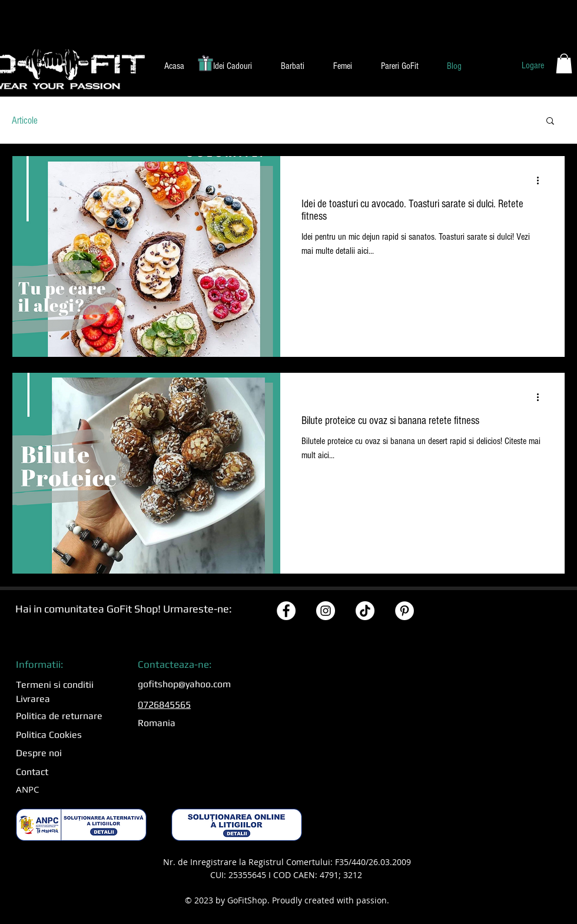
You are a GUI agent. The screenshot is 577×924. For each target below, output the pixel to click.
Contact (32, 772)
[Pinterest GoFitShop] (404, 611)
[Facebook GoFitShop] (286, 611)
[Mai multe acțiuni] (542, 180)
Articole (25, 120)
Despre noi (39, 753)
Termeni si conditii (55, 685)
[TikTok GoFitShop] (365, 611)
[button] (232, 66)
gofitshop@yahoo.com (184, 684)
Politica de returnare (59, 716)
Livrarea (33, 699)
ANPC (27, 789)
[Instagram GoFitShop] (326, 611)
